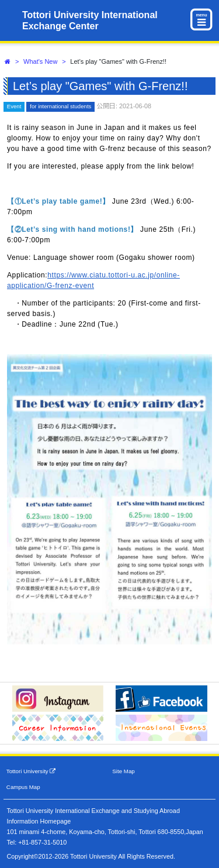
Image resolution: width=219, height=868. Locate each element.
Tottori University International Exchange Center (90, 20)
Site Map (123, 771)
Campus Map (23, 787)
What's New (40, 61)
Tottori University (31, 771)
